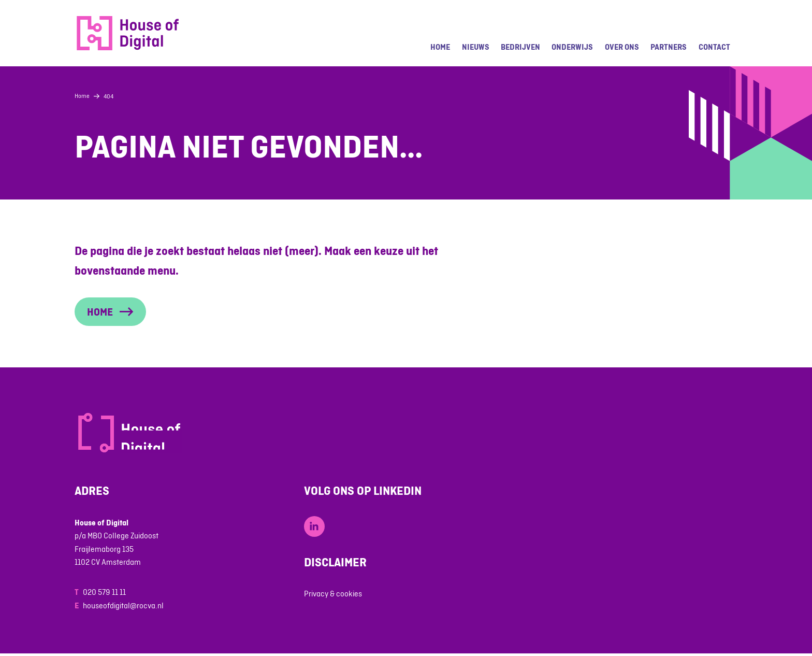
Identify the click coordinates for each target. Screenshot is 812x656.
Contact (714, 47)
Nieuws (476, 47)
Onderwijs (572, 47)
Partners (669, 47)
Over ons (622, 47)
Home (440, 47)
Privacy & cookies (333, 594)
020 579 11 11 (104, 592)
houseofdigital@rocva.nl (123, 605)
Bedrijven (520, 47)
